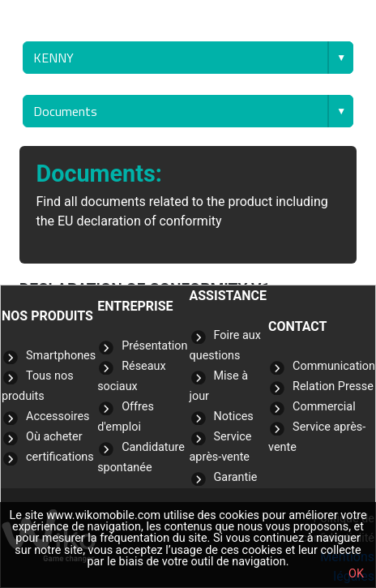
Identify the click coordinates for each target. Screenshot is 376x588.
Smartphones (61, 356)
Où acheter (54, 437)
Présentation (154, 346)
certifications (60, 457)
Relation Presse (333, 386)
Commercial (324, 407)
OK (356, 574)
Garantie (236, 477)
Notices (234, 416)
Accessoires (58, 416)
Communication (334, 366)
